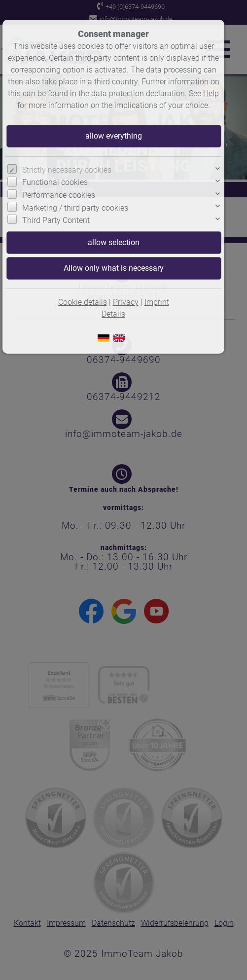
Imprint (157, 302)
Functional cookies (55, 182)
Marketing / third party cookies (75, 208)
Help (211, 93)
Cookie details (83, 302)
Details (113, 314)
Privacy (126, 302)
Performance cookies (59, 195)
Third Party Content (56, 220)
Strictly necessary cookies (67, 170)
